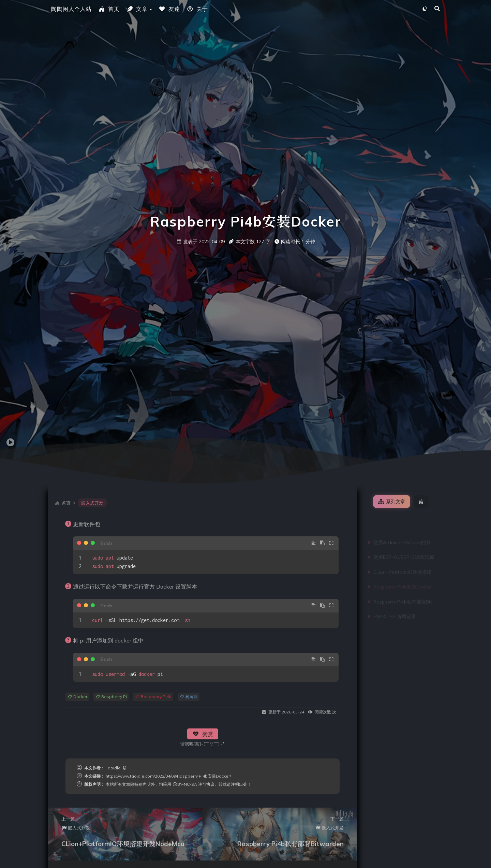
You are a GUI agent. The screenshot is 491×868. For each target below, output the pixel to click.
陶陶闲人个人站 (71, 9)
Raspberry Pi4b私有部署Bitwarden (405, 579)
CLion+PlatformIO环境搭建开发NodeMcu (405, 549)
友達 (169, 9)
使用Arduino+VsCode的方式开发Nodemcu (405, 519)
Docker (77, 697)
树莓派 (189, 697)
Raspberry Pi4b (153, 697)
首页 (109, 9)
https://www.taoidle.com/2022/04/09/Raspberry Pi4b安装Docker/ (168, 776)
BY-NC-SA (185, 784)
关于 (197, 9)
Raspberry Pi (111, 697)
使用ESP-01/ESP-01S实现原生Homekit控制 (405, 534)
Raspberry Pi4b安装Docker (403, 564)
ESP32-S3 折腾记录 (395, 593)
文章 (137, 9)
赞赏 (203, 734)
